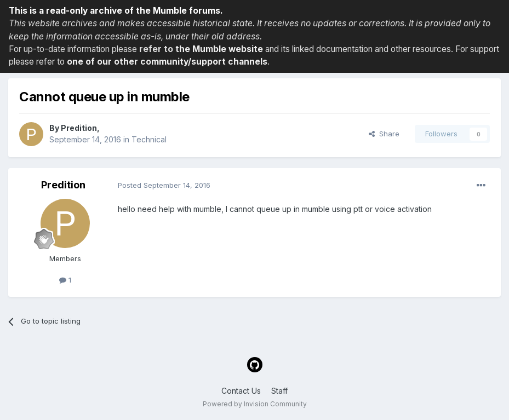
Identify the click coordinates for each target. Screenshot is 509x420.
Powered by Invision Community (255, 404)
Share (384, 134)
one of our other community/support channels (167, 62)
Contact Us (241, 391)
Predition (79, 128)
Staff (279, 391)
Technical (149, 139)
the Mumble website (219, 49)
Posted (164, 185)
